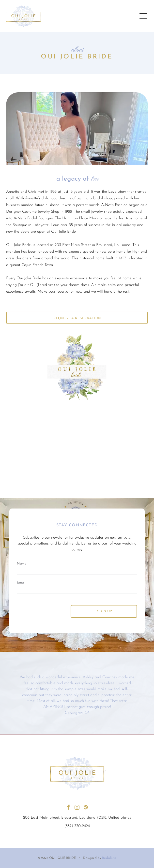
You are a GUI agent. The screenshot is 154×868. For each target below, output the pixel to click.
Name (22, 564)
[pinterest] (86, 808)
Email (21, 583)
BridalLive (109, 858)
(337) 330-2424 (77, 826)
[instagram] (77, 808)
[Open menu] (143, 16)
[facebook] (68, 808)
